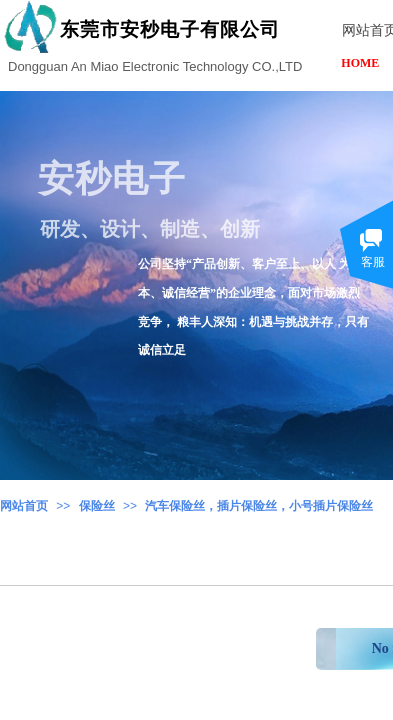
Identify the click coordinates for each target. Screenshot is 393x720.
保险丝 (97, 506)
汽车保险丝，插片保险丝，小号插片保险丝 (259, 506)
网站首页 (24, 506)
